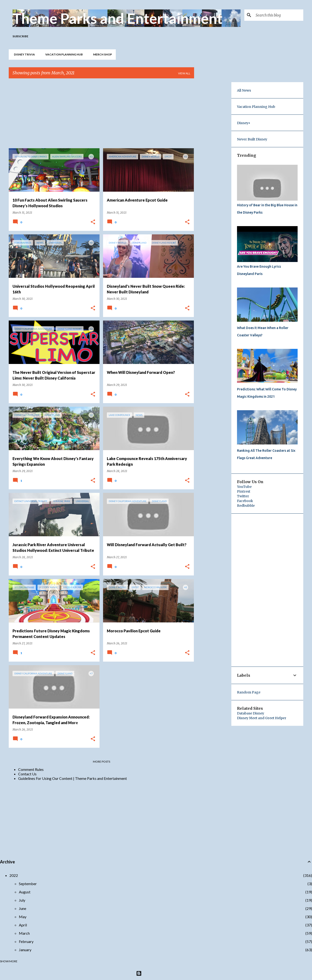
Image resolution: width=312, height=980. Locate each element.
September (28, 884)
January (25, 950)
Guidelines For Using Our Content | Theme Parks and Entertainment (73, 778)
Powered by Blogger (156, 973)
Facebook (245, 501)
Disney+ (244, 123)
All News (244, 90)
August (25, 892)
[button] (93, 222)
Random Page (249, 692)
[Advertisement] (101, 115)
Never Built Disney (252, 139)
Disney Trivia (23, 54)
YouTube (244, 487)
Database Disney (251, 713)
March (24, 933)
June (23, 908)
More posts (102, 762)
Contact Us (27, 774)
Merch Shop (101, 54)
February (26, 941)
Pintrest (244, 491)
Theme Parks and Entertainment (118, 18)
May (23, 917)
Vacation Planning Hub (63, 54)
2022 (14, 875)
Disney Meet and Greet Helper (262, 718)
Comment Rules (31, 769)
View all (184, 73)
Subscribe (20, 36)
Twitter (243, 496)
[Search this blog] (279, 15)
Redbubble (246, 506)
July (22, 900)
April (23, 925)
